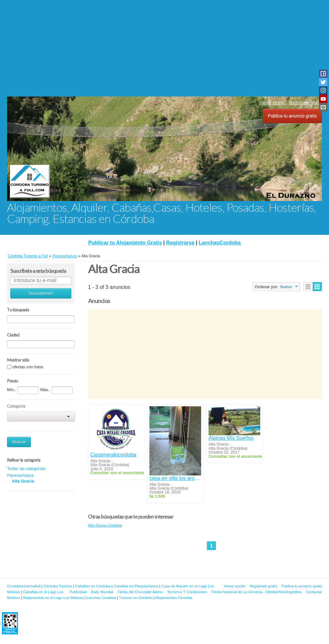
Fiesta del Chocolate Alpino (140, 592)
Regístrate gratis (305, 103)
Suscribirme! (41, 293)
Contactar (314, 592)
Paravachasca (20, 475)
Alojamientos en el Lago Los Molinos (53, 598)
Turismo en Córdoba (136, 598)
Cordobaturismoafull (24, 586)
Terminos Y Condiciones (187, 592)
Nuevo (286, 287)
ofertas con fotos (28, 367)
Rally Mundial (102, 592)
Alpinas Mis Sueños (231, 438)
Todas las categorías (26, 469)
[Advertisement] (164, 48)
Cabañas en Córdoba (93, 586)
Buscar (19, 442)
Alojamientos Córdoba (174, 598)
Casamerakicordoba (113, 455)
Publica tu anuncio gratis (292, 116)
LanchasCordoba (220, 243)
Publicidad (78, 592)
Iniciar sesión (273, 103)
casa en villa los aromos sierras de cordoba (175, 478)
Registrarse (180, 243)
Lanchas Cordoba (101, 598)
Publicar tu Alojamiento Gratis (125, 243)
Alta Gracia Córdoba (105, 525)
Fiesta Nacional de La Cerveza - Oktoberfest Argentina (257, 592)
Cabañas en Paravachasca (136, 586)
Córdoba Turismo (58, 586)
